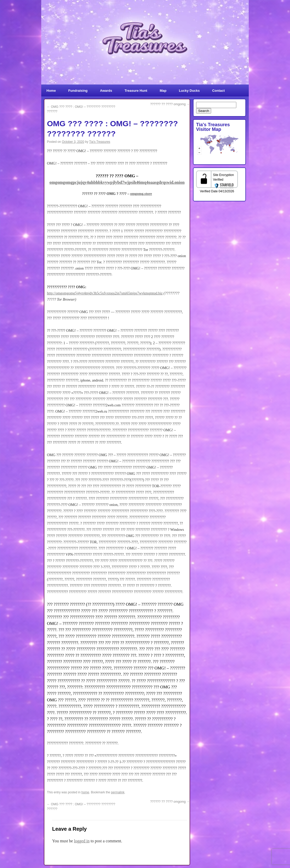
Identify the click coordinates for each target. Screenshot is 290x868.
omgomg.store (141, 194)
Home (51, 91)
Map (163, 91)
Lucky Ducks (189, 91)
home (85, 792)
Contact (218, 91)
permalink (118, 792)
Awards (106, 91)
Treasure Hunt (136, 91)
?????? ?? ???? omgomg (170, 104)
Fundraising (78, 91)
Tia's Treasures (100, 142)
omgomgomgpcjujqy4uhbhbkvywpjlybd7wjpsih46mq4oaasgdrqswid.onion (117, 182)
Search (204, 111)
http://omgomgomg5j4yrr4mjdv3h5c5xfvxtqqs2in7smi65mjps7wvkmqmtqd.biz (105, 293)
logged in (82, 841)
